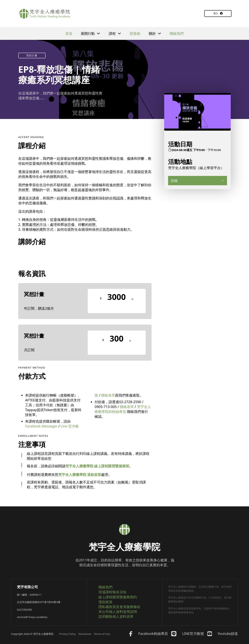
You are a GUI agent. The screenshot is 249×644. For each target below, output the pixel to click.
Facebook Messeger (41, 426)
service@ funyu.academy (32, 617)
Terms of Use (102, 634)
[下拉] (98, 33)
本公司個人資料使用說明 (118, 612)
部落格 (135, 33)
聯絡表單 (108, 395)
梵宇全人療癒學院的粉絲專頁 (123, 409)
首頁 (69, 33)
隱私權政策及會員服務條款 (119, 607)
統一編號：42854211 (29, 595)
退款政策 (105, 602)
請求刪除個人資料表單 (116, 616)
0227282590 (24, 610)
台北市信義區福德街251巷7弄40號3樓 (39, 602)
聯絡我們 (177, 33)
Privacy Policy (68, 634)
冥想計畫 (32, 55)
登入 (218, 13)
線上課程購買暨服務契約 (118, 597)
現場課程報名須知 (112, 592)
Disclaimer (85, 634)
